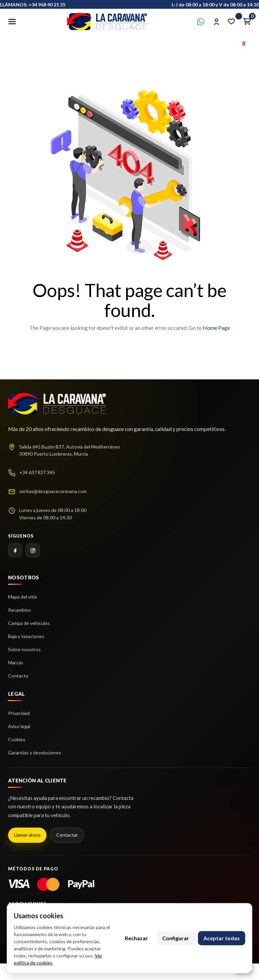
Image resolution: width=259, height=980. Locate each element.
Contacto (18, 676)
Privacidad (19, 713)
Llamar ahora (27, 835)
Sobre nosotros (24, 649)
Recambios (20, 610)
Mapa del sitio (23, 597)
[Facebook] (15, 550)
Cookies (17, 739)
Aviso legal (19, 726)
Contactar (67, 835)
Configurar (176, 938)
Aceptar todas (222, 938)
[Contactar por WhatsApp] (201, 22)
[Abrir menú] (12, 22)
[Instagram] (33, 550)
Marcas (16, 662)
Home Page (216, 328)
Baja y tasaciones (26, 636)
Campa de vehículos (29, 623)
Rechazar (136, 938)
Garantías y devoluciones (35, 753)
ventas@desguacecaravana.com (53, 491)
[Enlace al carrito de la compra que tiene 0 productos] (247, 22)
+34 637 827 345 (37, 472)
